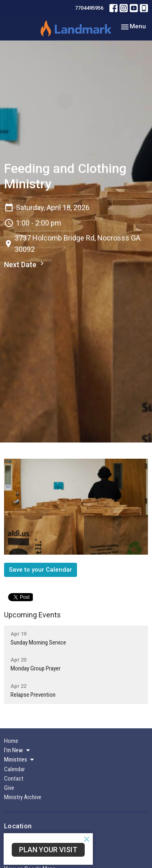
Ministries (20, 760)
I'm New (18, 751)
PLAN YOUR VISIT (48, 850)
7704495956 (89, 8)
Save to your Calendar (41, 570)
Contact (14, 779)
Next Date (25, 264)
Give (9, 788)
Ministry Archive (23, 797)
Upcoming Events (32, 615)
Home (11, 741)
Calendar (14, 769)
